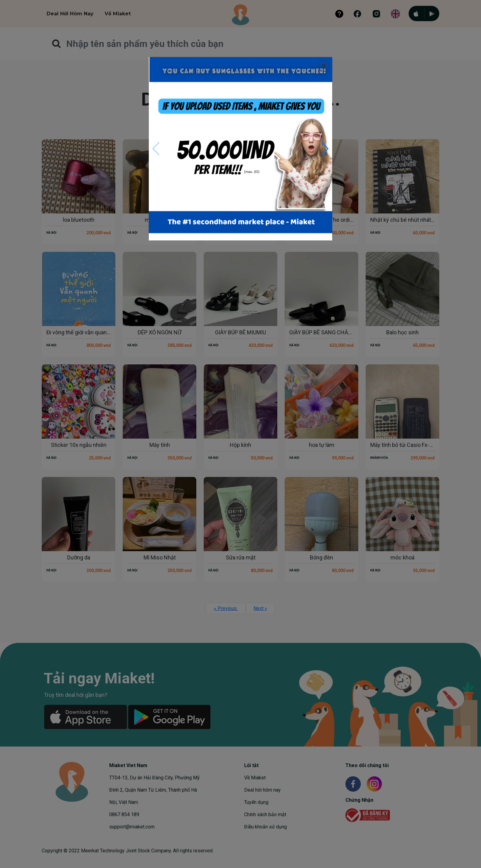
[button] (325, 149)
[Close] (324, 66)
